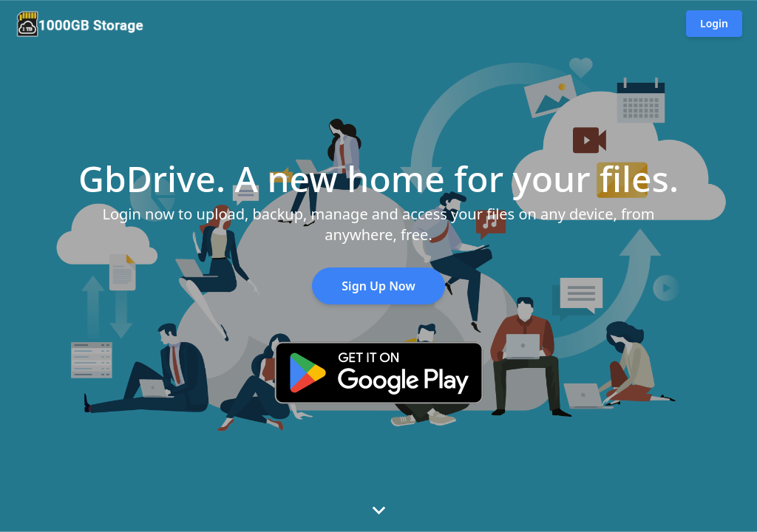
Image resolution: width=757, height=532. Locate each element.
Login (714, 23)
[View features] (378, 510)
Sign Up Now (378, 286)
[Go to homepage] (80, 24)
